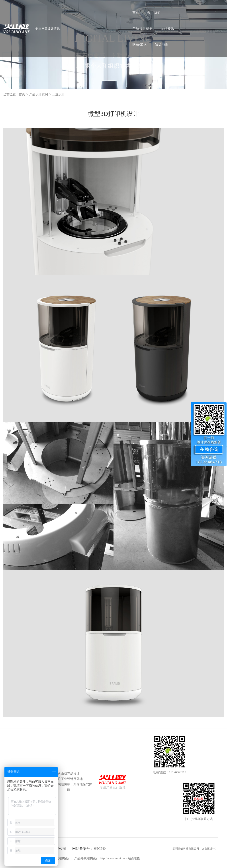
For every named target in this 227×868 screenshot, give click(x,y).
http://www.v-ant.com (114, 858)
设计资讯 (124, 8)
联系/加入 (146, 8)
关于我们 (74, 8)
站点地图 (167, 8)
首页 (56, 8)
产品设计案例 (99, 8)
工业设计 (59, 94)
